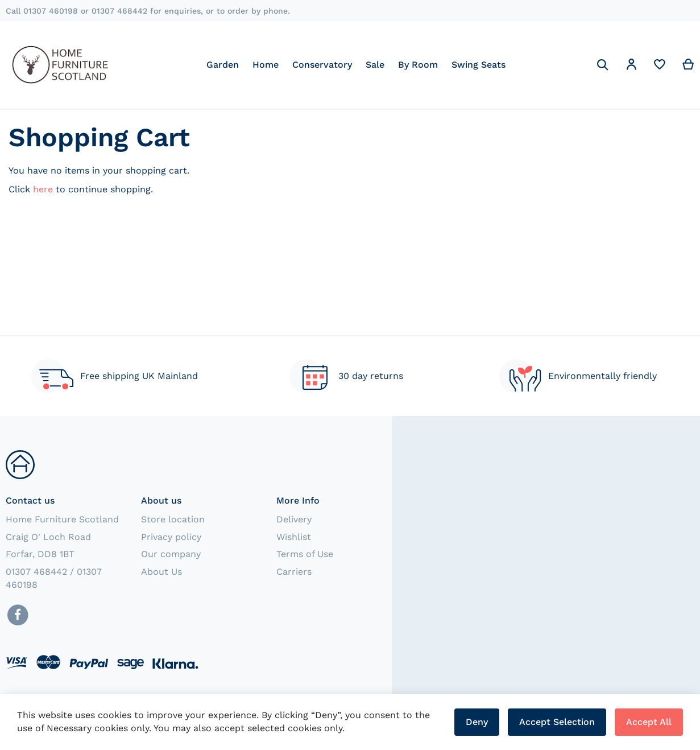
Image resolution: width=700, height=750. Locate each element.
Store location (173, 519)
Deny (477, 722)
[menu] (356, 65)
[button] (631, 66)
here (43, 189)
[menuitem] (223, 65)
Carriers (294, 572)
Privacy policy (171, 537)
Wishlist (294, 537)
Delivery (294, 519)
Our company (171, 554)
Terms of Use (305, 554)
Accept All (649, 722)
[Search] (603, 65)
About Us (161, 572)
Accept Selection (557, 722)
